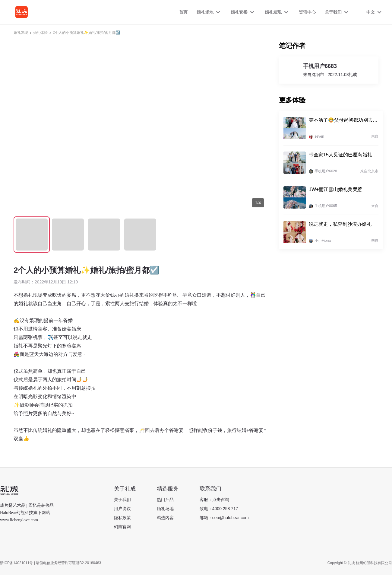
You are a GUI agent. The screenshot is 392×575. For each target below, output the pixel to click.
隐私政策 (122, 518)
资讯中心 (307, 12)
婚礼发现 (21, 33)
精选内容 (165, 518)
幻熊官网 (122, 527)
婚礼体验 (40, 33)
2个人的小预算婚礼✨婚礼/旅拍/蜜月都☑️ (86, 33)
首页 (183, 12)
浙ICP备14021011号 (16, 563)
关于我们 (122, 500)
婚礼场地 (165, 509)
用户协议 (122, 509)
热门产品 (165, 500)
